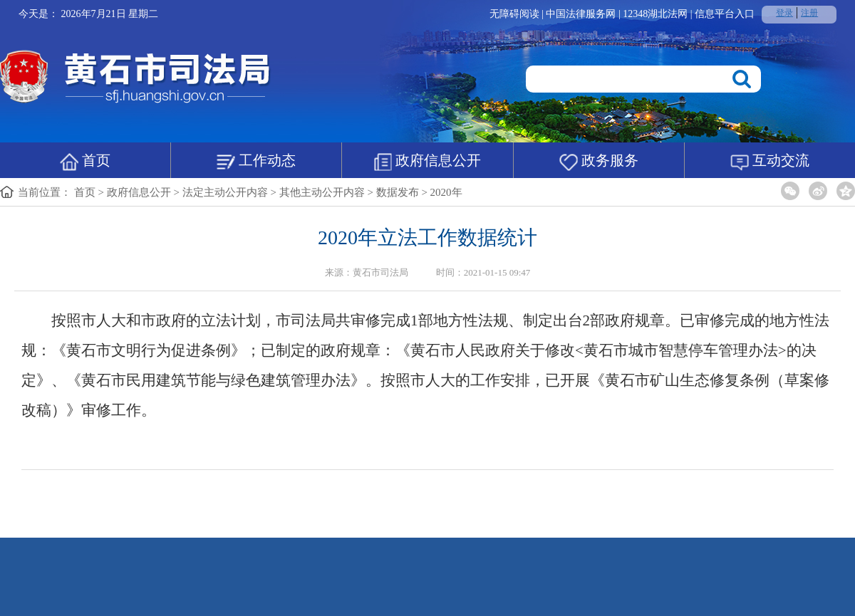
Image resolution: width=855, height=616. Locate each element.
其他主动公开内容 (322, 192)
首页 (85, 162)
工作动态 (256, 162)
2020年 (446, 192)
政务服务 (599, 162)
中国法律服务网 (582, 14)
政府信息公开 (427, 162)
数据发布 (398, 192)
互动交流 (770, 162)
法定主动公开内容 (225, 192)
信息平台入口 (725, 14)
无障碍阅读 (514, 14)
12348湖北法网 (657, 14)
